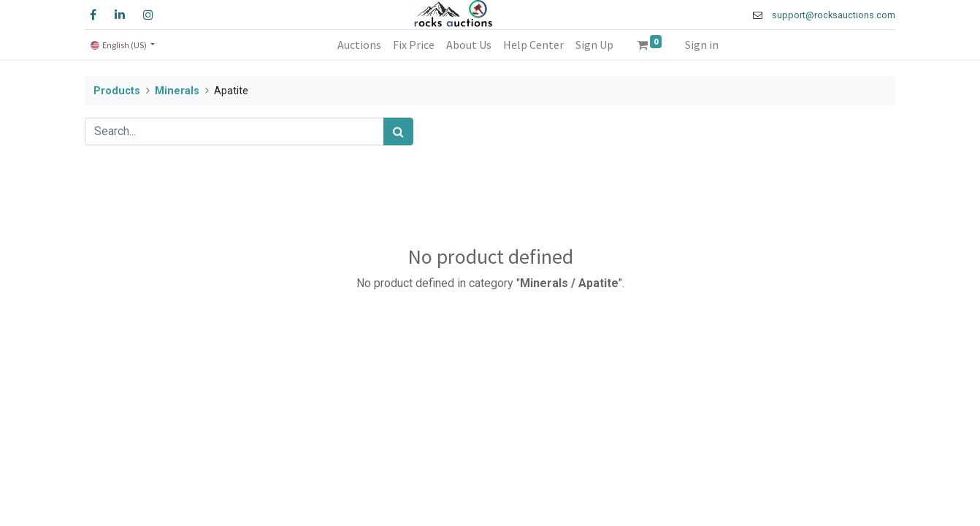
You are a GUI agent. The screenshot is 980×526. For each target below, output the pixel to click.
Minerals (177, 91)
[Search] (398, 131)
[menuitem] (359, 45)
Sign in (702, 45)
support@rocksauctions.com (834, 15)
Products (117, 91)
